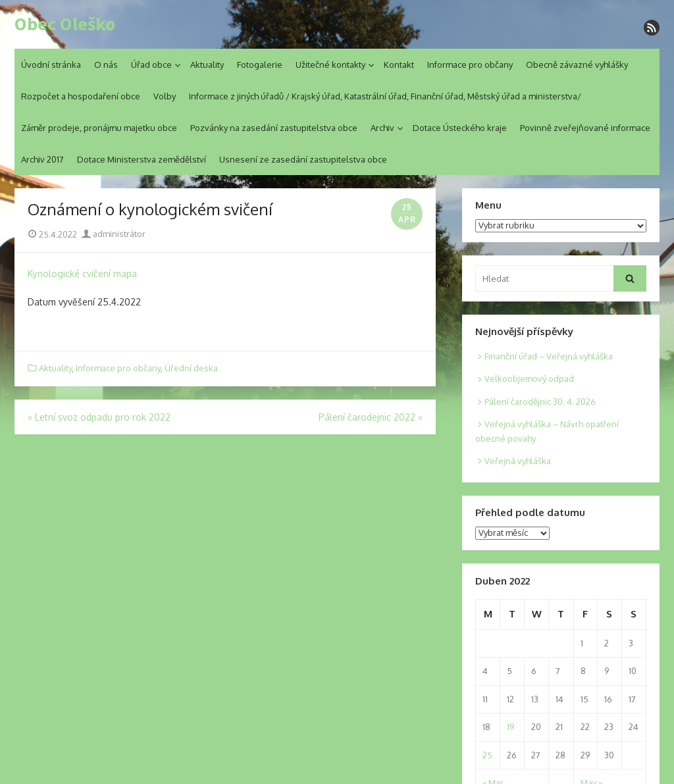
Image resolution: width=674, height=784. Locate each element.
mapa (125, 274)
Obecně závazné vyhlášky (577, 65)
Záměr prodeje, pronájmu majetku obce (99, 128)
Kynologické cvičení (69, 274)
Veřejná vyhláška (518, 461)
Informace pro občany (470, 65)
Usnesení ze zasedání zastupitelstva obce (303, 159)
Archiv (382, 128)
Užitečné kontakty (330, 65)
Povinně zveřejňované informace (585, 128)
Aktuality (207, 65)
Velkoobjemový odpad (529, 379)
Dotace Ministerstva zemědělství (142, 159)
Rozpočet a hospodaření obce (81, 96)
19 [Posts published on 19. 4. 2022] (510, 727)
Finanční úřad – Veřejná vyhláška (549, 356)
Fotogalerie (260, 65)
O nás (106, 65)
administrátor (114, 234)
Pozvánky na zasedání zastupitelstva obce (274, 128)
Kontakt (399, 65)
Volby (165, 96)
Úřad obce (151, 65)
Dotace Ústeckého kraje (460, 128)
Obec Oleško (65, 24)
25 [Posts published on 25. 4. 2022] (487, 755)
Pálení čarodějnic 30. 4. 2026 (540, 402)
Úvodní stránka (51, 65)
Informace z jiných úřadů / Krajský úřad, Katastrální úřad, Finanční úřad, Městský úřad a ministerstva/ (385, 96)
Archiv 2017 (42, 159)
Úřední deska (191, 368)
